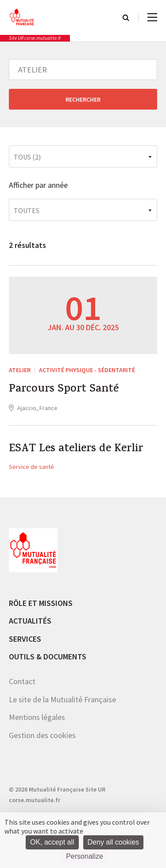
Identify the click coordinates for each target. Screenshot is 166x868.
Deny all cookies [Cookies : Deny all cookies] (114, 842)
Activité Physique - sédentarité (87, 370)
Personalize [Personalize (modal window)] (85, 856)
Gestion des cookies (42, 735)
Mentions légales (37, 717)
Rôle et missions (41, 603)
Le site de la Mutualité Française (62, 699)
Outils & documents (48, 657)
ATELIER (20, 370)
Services (25, 639)
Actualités (30, 621)
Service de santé (31, 467)
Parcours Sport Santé (64, 390)
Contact (22, 681)
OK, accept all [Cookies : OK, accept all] (52, 842)
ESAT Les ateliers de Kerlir (76, 449)
